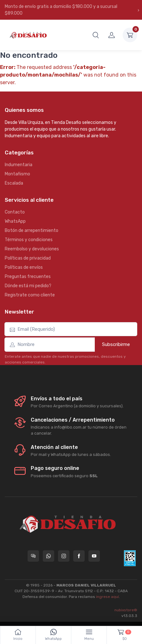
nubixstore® (126, 610)
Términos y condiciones (29, 240)
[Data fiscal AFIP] (130, 558)
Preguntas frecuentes (28, 277)
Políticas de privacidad (28, 258)
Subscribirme (116, 344)
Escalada (14, 183)
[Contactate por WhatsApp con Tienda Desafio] (48, 556)
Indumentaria (19, 165)
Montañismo (17, 174)
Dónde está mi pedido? (28, 286)
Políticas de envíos (24, 267)
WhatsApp (15, 221)
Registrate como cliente (30, 295)
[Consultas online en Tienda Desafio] (33, 556)
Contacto (15, 212)
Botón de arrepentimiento (32, 230)
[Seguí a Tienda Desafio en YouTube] (94, 556)
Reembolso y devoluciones (32, 249)
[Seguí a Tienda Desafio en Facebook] (79, 556)
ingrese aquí (107, 597)
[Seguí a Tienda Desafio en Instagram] (64, 556)
